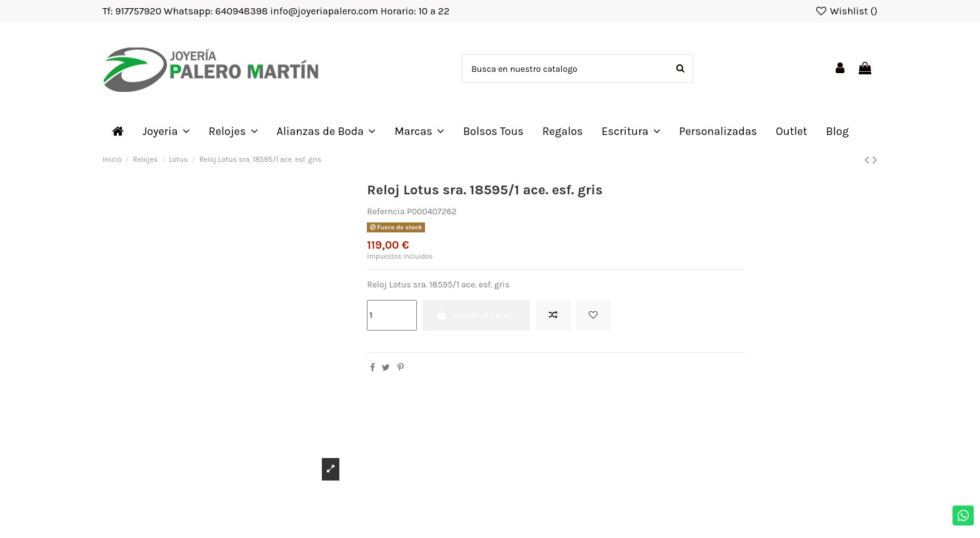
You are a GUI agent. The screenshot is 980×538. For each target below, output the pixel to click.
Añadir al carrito (476, 315)
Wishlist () (846, 11)
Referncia (386, 212)
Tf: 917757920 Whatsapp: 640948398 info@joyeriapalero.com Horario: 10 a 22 (276, 11)
